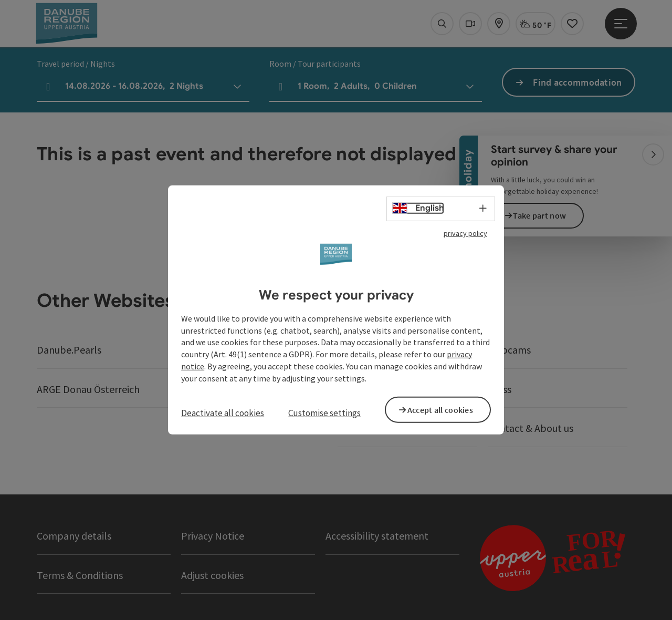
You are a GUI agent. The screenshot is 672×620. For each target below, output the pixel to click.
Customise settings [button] (324, 413)
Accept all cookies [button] (446, 409)
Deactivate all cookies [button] (223, 413)
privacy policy (465, 235)
